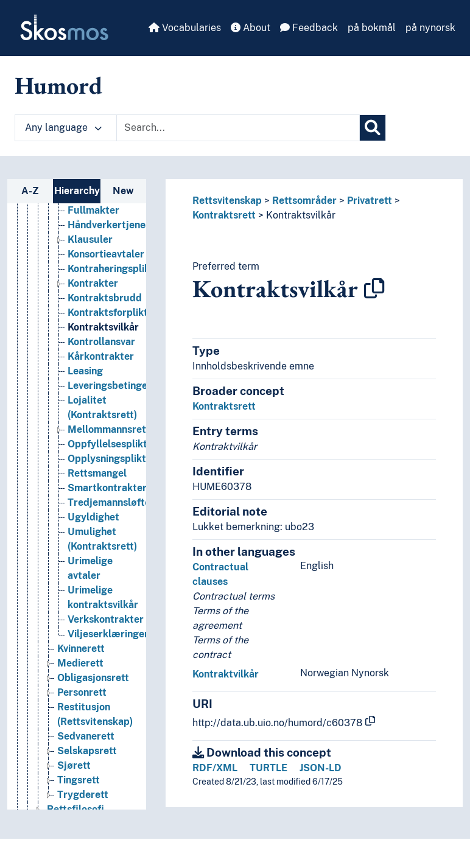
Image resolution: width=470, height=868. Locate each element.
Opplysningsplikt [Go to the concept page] (107, 469)
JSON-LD (321, 768)
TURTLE (268, 768)
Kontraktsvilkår (301, 215)
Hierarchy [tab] (77, 191)
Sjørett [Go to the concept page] (74, 776)
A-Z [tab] (30, 191)
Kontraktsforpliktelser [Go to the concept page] (119, 323)
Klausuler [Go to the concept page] (90, 250)
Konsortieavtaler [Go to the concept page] (106, 264)
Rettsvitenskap (227, 201)
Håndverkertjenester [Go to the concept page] (116, 235)
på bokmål (372, 28)
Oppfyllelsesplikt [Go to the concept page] (107, 454)
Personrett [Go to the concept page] (82, 703)
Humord (58, 85)
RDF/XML (215, 768)
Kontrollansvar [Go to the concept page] (101, 352)
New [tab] (123, 191)
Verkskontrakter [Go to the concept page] (106, 630)
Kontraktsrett (224, 215)
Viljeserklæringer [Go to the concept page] (108, 644)
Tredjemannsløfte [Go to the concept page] (109, 513)
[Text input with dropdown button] (238, 128)
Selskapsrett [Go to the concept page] (87, 761)
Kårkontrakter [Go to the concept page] (101, 367)
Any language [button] (63, 128)
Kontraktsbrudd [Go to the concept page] (105, 308)
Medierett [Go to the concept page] (80, 674)
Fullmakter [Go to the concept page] (93, 221)
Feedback (309, 28)
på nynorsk (430, 28)
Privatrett (370, 201)
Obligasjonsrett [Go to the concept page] (93, 688)
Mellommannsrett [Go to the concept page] (109, 440)
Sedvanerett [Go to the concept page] (86, 747)
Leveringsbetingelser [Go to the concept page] (116, 396)
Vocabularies (185, 28)
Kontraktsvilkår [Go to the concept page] (103, 338)
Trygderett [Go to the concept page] (83, 805)
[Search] (373, 128)
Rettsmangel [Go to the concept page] (97, 484)
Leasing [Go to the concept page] (85, 381)
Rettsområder (304, 201)
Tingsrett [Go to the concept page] (79, 790)
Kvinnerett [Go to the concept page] (81, 659)
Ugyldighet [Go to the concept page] (93, 527)
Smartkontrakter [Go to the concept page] (107, 498)
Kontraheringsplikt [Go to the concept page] (111, 279)
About (251, 28)
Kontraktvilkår (226, 674)
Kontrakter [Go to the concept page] (93, 294)
